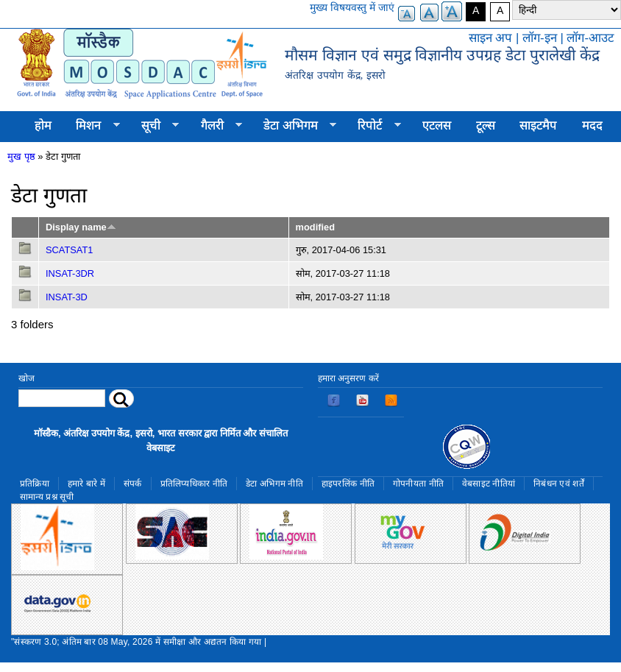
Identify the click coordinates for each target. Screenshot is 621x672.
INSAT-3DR (70, 273)
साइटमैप (538, 125)
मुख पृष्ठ (21, 156)
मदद (592, 125)
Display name (81, 227)
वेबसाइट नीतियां (489, 484)
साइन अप (491, 38)
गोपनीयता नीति (418, 484)
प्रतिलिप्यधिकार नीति (194, 484)
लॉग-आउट (590, 38)
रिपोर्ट (373, 126)
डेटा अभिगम (294, 126)
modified (315, 227)
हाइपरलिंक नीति (348, 484)
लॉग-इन (540, 38)
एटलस (437, 125)
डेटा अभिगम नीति (274, 484)
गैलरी (215, 126)
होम (43, 125)
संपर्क (133, 484)
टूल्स (486, 125)
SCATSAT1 (69, 250)
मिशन (92, 126)
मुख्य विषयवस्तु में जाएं (352, 7)
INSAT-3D (67, 297)
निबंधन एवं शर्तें (559, 484)
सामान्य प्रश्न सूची (47, 497)
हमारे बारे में (86, 484)
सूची (154, 126)
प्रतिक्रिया (35, 484)
